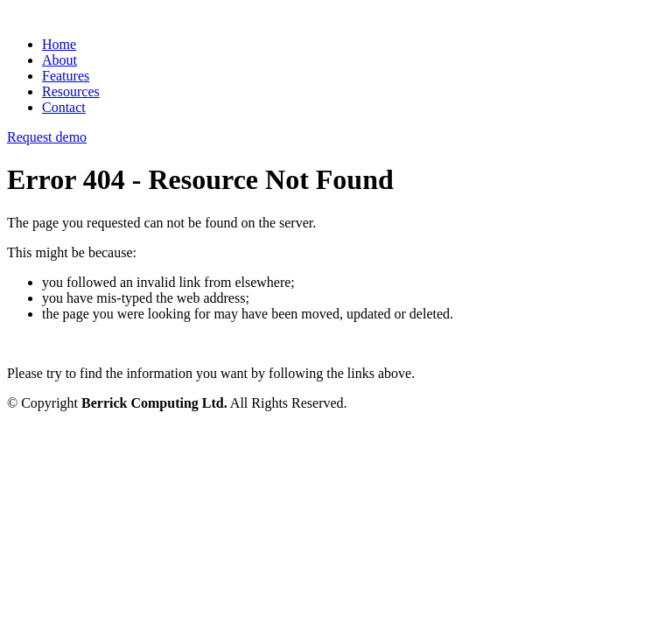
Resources (71, 91)
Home (59, 44)
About (59, 60)
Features (66, 76)
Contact (64, 107)
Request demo (47, 137)
